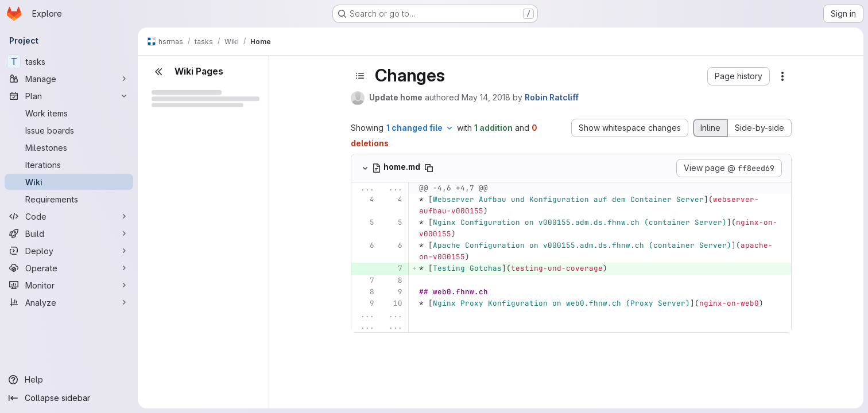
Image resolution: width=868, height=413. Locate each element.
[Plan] (69, 96)
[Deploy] (69, 251)
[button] (739, 76)
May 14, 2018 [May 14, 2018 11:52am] (486, 97)
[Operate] (69, 268)
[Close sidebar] (158, 72)
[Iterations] (69, 165)
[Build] (69, 233)
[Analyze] (69, 302)
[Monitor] (69, 285)
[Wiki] (69, 182)
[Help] (69, 380)
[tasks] (69, 61)
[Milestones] (69, 147)
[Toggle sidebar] (360, 76)
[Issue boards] (69, 130)
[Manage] (69, 79)
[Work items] (69, 113)
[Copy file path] (429, 168)
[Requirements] (69, 199)
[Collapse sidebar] (69, 398)
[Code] (69, 216)
